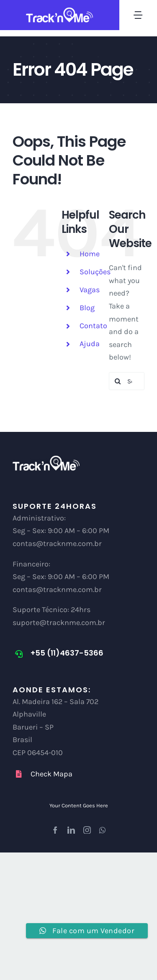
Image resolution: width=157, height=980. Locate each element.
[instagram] (87, 830)
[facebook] (55, 830)
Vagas (90, 290)
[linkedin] (71, 830)
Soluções (95, 272)
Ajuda (90, 344)
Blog (87, 308)
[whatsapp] (102, 830)
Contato (93, 326)
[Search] (118, 381)
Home (90, 254)
